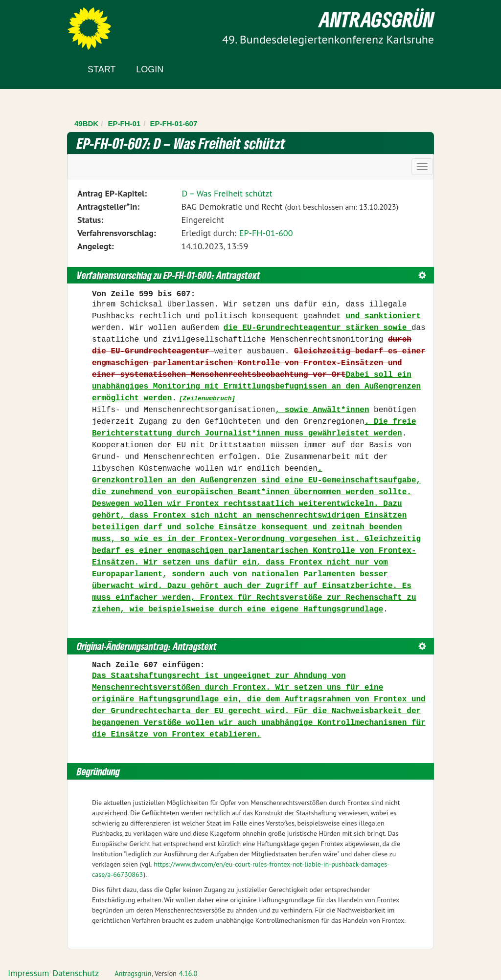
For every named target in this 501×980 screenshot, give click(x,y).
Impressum (28, 973)
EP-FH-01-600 (266, 233)
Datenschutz (76, 973)
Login (150, 69)
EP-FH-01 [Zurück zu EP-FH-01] (125, 123)
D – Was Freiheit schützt (227, 193)
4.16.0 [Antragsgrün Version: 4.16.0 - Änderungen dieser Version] (188, 973)
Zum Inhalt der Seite (44, 24)
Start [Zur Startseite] (102, 69)
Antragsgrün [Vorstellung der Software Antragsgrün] (133, 973)
